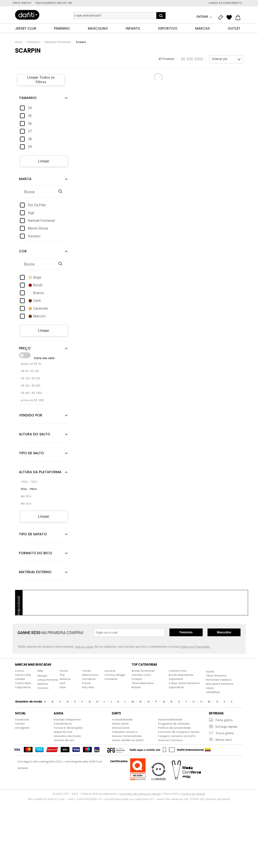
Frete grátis (224, 720)
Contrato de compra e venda (179, 732)
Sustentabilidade (170, 720)
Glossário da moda (67, 736)
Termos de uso (64, 740)
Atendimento (63, 724)
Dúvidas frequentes (67, 720)
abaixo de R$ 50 (31, 364)
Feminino (33, 42)
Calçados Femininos (58, 42)
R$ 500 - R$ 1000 (31, 393)
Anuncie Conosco (170, 740)
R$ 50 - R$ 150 (30, 371)
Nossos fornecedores (127, 736)
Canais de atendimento (225, 3)
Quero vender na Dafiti (128, 740)
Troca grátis (225, 733)
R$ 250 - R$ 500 (30, 386)
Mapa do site (63, 732)
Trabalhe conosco (125, 732)
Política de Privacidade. (195, 647)
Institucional (121, 728)
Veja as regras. (84, 647)
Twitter (20, 724)
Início (19, 42)
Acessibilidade (122, 720)
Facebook (22, 720)
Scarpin (81, 42)
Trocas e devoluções (68, 728)
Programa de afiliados (174, 724)
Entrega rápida (226, 727)
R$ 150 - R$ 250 (30, 379)
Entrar (203, 17)
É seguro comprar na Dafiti (177, 736)
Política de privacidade (174, 728)
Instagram (22, 728)
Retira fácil (224, 740)
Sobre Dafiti (120, 724)
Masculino (224, 633)
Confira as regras (193, 794)
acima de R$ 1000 (32, 401)
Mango (42, 676)
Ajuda (210, 671)
